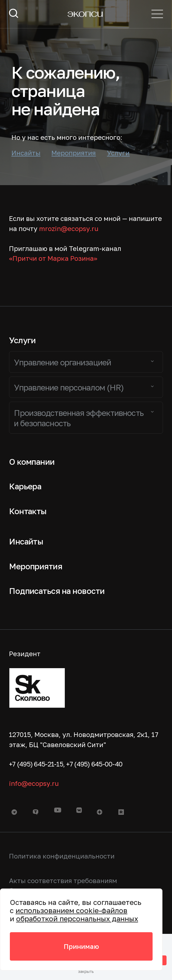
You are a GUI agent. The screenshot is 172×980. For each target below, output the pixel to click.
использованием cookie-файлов (72, 910)
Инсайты (26, 153)
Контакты (28, 511)
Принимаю (81, 946)
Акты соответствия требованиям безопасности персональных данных (70, 886)
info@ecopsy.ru (34, 783)
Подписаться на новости (57, 591)
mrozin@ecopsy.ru (69, 228)
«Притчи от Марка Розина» (53, 258)
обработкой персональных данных (77, 919)
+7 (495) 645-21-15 (36, 764)
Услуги (118, 153)
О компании (32, 462)
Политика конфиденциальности (62, 856)
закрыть (86, 972)
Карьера (25, 486)
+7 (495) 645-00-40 (94, 764)
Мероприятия (74, 153)
